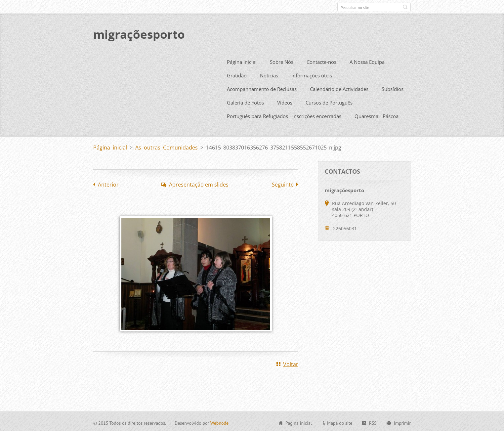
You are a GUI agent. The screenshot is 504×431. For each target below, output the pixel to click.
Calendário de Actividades (339, 88)
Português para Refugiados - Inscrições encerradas (284, 115)
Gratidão (237, 74)
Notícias (269, 74)
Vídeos (285, 102)
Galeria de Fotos (245, 102)
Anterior (108, 184)
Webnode (219, 422)
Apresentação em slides (199, 184)
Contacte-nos (321, 61)
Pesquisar (405, 7)
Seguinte (283, 184)
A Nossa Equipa (367, 61)
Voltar (291, 363)
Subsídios (393, 88)
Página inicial (242, 61)
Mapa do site (340, 422)
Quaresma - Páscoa (377, 115)
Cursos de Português (329, 102)
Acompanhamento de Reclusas (262, 88)
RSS (373, 422)
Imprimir (402, 422)
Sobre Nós (282, 61)
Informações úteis (312, 74)
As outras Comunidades (167, 147)
